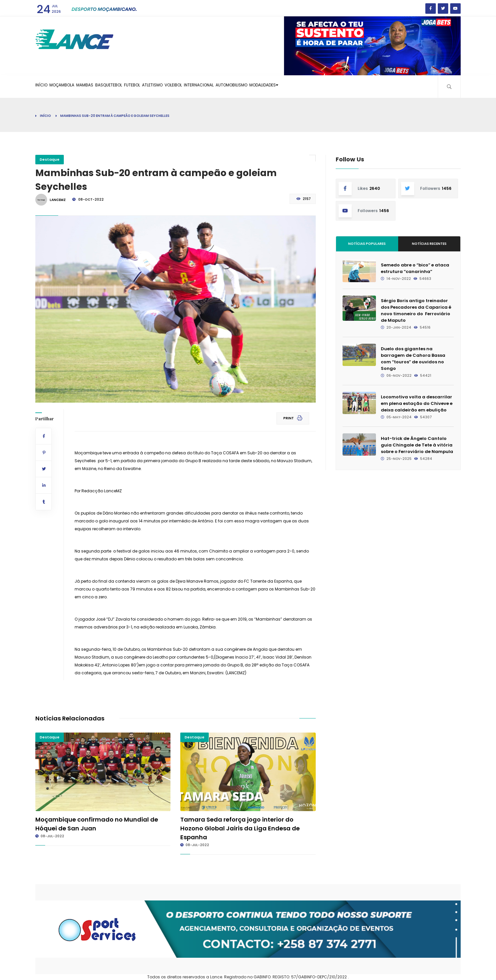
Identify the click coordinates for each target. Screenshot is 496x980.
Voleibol (225, 86)
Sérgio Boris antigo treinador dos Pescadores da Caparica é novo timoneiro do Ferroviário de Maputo (416, 310)
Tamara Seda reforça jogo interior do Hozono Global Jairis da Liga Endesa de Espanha (240, 828)
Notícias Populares (367, 244)
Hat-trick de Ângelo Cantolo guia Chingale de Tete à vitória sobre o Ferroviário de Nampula (417, 445)
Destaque (50, 159)
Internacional (260, 86)
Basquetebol (136, 86)
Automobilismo (301, 86)
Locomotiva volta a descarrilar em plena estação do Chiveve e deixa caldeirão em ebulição (417, 403)
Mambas (105, 86)
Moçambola (74, 86)
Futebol (168, 86)
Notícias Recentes (429, 244)
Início (45, 86)
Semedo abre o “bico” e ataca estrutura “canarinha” (415, 268)
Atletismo (196, 86)
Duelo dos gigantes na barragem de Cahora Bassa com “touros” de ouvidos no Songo (413, 359)
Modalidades (344, 86)
